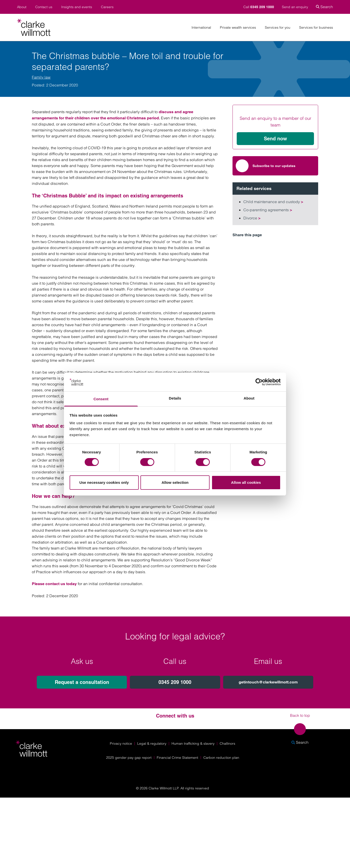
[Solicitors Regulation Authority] (302, 769)
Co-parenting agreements (268, 210)
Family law (41, 77)
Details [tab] (175, 398)
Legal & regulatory (152, 743)
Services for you (278, 28)
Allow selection (175, 482)
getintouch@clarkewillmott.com (268, 682)
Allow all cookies (246, 482)
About (22, 7)
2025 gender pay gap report (129, 758)
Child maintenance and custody (273, 202)
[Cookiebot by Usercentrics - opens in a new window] (259, 382)
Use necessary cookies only (104, 482)
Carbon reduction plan (221, 758)
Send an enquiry (295, 7)
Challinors (227, 743)
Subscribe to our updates (266, 166)
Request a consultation (82, 682)
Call (259, 7)
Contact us (44, 7)
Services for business (316, 28)
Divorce (252, 218)
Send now (275, 139)
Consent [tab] (101, 399)
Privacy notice (121, 743)
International (201, 28)
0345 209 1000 (175, 682)
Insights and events (77, 7)
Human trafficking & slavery (193, 743)
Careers (107, 7)
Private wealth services (238, 28)
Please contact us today (54, 584)
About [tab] (249, 398)
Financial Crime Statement (177, 758)
